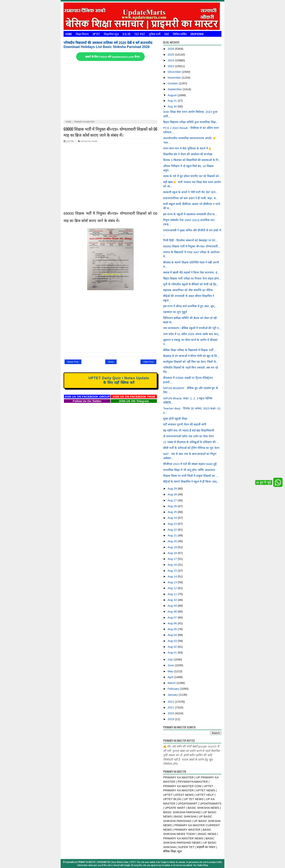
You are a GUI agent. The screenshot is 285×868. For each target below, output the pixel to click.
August (173, 95)
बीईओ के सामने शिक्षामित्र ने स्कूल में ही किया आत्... (191, 482)
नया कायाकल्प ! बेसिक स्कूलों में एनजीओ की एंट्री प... (192, 328)
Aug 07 (173, 617)
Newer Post (73, 362)
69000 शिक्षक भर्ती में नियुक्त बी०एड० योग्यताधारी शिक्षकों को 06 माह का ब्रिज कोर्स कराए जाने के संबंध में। (110, 132)
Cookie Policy (203, 865)
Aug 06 (173, 623)
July (171, 659)
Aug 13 (173, 582)
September (175, 89)
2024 (171, 60)
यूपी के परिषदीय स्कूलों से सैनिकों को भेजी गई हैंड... (191, 284)
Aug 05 (173, 629)
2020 (171, 713)
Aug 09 (173, 606)
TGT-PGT (140, 34)
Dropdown (197, 34)
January (173, 695)
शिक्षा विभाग (82, 34)
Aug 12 (173, 588)
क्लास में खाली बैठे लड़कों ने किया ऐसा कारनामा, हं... (191, 272)
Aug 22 (173, 530)
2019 (171, 719)
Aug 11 (173, 594)
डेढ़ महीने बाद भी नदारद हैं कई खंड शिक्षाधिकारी (189, 430)
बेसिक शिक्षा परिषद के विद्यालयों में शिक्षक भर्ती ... (190, 350)
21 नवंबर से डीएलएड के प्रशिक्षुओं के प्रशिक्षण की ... (191, 442)
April (171, 677)
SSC (167, 34)
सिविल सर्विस (180, 34)
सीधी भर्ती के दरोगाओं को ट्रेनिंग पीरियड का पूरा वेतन (191, 448)
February (174, 689)
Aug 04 (173, 635)
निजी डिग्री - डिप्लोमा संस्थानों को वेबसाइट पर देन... (190, 240)
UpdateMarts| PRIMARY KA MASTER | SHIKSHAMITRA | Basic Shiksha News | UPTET (101, 862)
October (173, 83)
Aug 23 (173, 524)
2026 (171, 49)
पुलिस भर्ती (155, 34)
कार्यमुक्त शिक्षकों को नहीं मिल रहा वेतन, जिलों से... (191, 362)
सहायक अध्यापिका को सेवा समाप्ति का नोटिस (188, 290)
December (175, 72)
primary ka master (88, 141)
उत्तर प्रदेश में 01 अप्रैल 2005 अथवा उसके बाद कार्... (192, 334)
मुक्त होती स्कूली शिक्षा (175, 419)
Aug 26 (173, 506)
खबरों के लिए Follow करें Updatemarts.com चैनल (112, 57)
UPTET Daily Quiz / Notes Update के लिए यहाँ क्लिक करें (110, 380)
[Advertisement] (110, 91)
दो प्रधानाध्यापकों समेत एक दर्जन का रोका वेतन (188, 436)
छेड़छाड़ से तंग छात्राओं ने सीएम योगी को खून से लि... (191, 356)
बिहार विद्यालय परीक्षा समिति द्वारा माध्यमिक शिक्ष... (191, 122)
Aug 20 (173, 541)
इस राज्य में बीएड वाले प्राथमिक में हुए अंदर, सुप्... (190, 306)
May (171, 671)
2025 (171, 54)
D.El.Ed (127, 34)
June (171, 665)
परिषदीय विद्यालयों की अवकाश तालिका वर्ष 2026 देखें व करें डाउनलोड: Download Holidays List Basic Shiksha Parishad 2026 (108, 45)
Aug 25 (173, 512)
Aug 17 (173, 559)
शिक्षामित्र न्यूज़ (111, 34)
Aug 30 (173, 106)
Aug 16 (173, 565)
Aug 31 (173, 101)
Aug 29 (173, 488)
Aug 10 (173, 600)
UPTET (96, 34)
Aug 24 (173, 518)
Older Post (148, 362)
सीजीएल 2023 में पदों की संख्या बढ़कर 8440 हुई (190, 464)
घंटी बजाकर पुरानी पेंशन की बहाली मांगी (185, 424)
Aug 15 (173, 571)
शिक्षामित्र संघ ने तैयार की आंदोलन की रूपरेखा (188, 154)
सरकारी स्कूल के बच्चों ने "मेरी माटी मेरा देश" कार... (191, 192)
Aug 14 (173, 576)
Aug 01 (173, 652)
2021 (171, 707)
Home (69, 34)
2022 (171, 702)
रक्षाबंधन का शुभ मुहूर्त (175, 312)
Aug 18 (173, 553)
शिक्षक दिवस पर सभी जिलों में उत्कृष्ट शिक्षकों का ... (191, 476)
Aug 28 (173, 494)
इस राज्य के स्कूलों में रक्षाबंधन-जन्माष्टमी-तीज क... (190, 214)
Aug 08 (173, 611)
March (172, 683)
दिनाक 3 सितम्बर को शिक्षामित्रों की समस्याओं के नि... (192, 160)
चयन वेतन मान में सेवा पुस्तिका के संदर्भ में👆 (187, 148)
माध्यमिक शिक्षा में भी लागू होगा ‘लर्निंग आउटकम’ (189, 470)
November (175, 78)
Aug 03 (173, 641)
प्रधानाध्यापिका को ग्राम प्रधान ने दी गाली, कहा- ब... (191, 198)
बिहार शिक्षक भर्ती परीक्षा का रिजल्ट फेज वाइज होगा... (192, 278)
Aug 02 (173, 647)
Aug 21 (173, 535)
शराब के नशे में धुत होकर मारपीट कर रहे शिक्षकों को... (192, 176)
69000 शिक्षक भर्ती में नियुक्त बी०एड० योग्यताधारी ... (192, 246)
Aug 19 (173, 547)
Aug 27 (173, 500)
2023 (171, 66)
